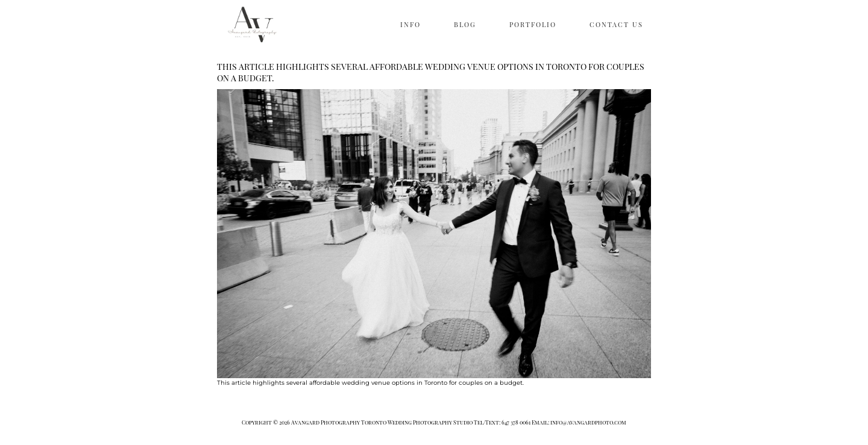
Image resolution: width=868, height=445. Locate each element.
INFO (410, 24)
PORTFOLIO (533, 24)
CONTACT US (616, 24)
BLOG (465, 24)
